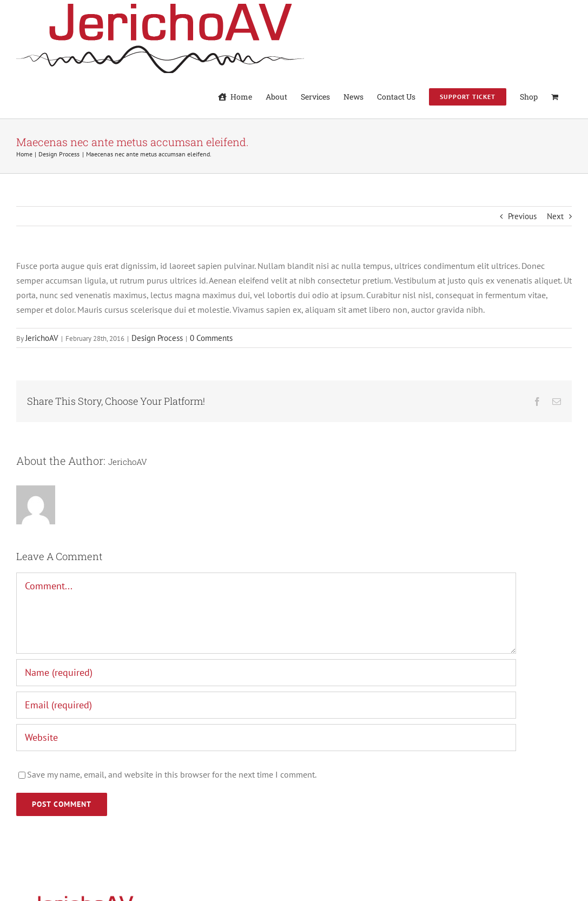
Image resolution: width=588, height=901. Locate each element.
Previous (522, 216)
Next (555, 216)
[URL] (266, 738)
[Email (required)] (266, 705)
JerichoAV (42, 338)
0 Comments (211, 338)
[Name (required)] (266, 673)
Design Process (157, 338)
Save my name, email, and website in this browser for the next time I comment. (172, 774)
